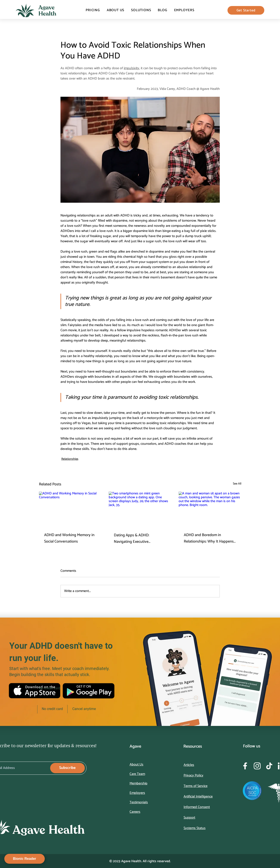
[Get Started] (246, 10)
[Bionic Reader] (25, 859)
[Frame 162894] (257, 766)
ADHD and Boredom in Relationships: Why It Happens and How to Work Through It (209, 538)
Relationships (70, 459)
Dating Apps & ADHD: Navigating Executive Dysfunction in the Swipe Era (137, 538)
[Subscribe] (67, 768)
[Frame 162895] (269, 766)
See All (237, 484)
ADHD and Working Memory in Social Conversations (69, 538)
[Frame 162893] (245, 766)
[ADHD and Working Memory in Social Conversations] (70, 509)
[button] (141, 10)
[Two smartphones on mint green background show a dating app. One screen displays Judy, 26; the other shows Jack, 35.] (140, 509)
